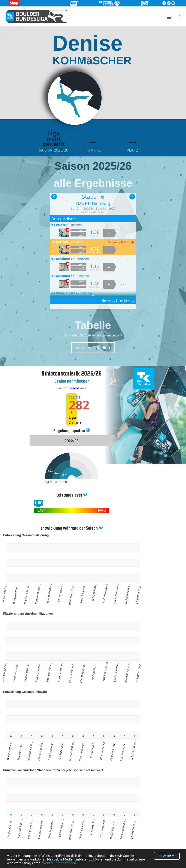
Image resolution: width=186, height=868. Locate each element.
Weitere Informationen (59, 863)
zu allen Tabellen (93, 348)
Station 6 (93, 197)
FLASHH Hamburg (93, 203)
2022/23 (72, 397)
